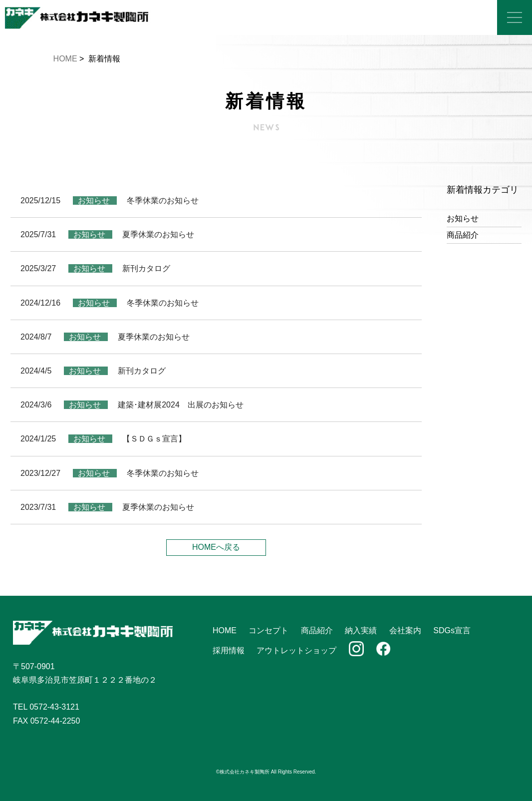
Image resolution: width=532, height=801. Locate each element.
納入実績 (361, 630)
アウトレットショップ (296, 650)
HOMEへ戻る (216, 547)
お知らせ (463, 218)
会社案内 (405, 630)
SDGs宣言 (452, 630)
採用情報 (229, 650)
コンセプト (268, 630)
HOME (65, 59)
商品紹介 (463, 235)
